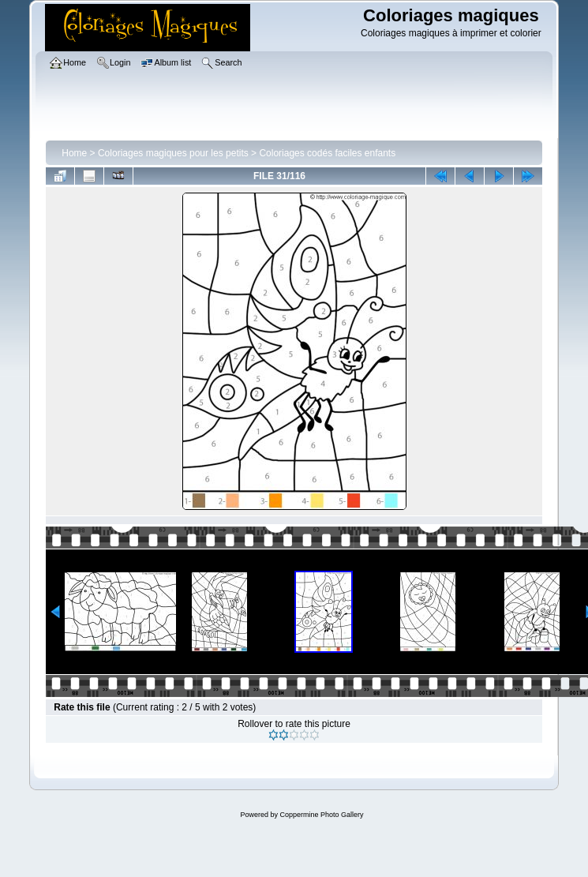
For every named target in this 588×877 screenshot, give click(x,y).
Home (74, 153)
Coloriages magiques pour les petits (173, 153)
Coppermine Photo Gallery (321, 815)
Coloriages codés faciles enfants (327, 153)
